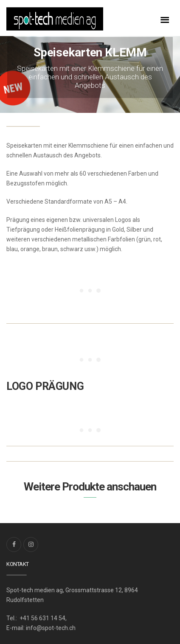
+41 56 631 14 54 (42, 618)
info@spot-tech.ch (51, 628)
